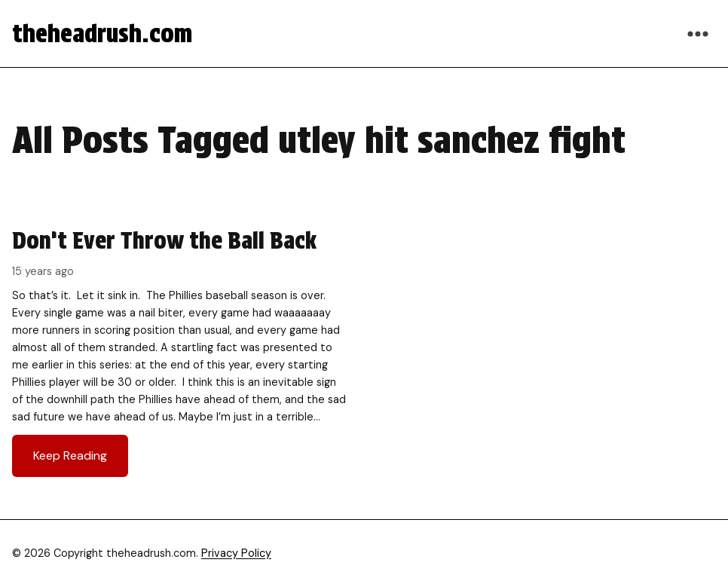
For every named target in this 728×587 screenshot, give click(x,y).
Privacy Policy (236, 553)
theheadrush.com (102, 34)
